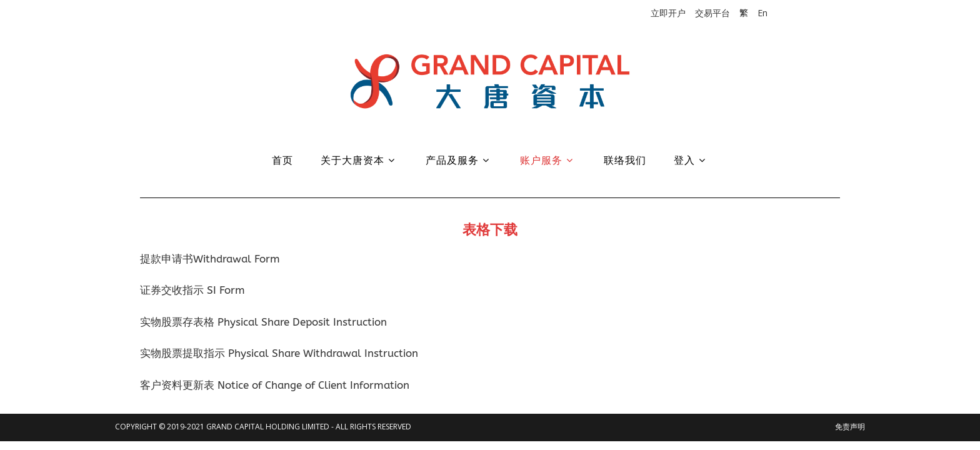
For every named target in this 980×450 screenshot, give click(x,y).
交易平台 (712, 13)
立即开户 (668, 13)
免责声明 (850, 427)
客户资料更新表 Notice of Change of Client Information (275, 385)
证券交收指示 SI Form (192, 290)
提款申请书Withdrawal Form (210, 259)
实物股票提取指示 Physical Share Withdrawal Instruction (279, 353)
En (762, 13)
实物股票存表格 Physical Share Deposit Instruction (263, 322)
